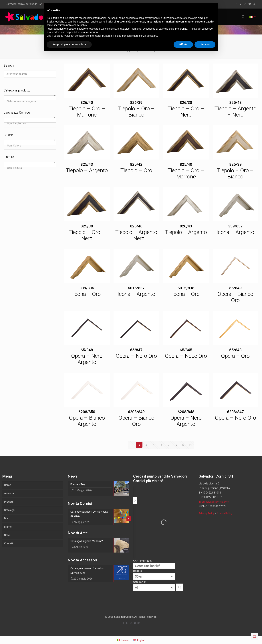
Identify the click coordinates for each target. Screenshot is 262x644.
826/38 (186, 103)
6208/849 (136, 412)
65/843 (235, 350)
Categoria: (139, 582)
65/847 (136, 350)
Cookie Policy (225, 513)
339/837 (235, 226)
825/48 (235, 103)
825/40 (186, 164)
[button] (180, 587)
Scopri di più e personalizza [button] (69, 44)
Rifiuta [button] (183, 44)
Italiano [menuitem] (125, 640)
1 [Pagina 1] (132, 445)
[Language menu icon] (252, 17)
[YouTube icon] (240, 4)
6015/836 (186, 288)
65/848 (87, 350)
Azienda (9, 493)
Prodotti (9, 502)
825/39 (235, 164)
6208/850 (87, 412)
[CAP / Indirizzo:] (154, 566)
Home (8, 485)
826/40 (87, 103)
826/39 (136, 103)
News (7, 535)
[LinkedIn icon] (245, 4)
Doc (6, 518)
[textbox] (30, 101)
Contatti (9, 543)
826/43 (186, 226)
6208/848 (186, 412)
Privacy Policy (207, 513)
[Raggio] (154, 576)
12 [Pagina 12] (176, 445)
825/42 (136, 164)
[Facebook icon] (236, 4)
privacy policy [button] (152, 18)
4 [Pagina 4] (154, 445)
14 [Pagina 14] (190, 445)
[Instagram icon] (254, 4)
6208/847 (235, 412)
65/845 (186, 350)
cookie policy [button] (80, 25)
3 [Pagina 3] (147, 445)
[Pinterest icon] (250, 4)
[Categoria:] (154, 588)
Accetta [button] (205, 44)
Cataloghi (10, 510)
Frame (8, 527)
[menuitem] (123, 640)
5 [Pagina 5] (161, 445)
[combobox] (30, 98)
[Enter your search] (30, 74)
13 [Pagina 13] (183, 445)
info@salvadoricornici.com (214, 502)
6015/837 (136, 288)
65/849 (235, 288)
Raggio (138, 571)
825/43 (87, 164)
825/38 (87, 226)
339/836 (87, 288)
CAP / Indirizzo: (142, 561)
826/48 (136, 226)
